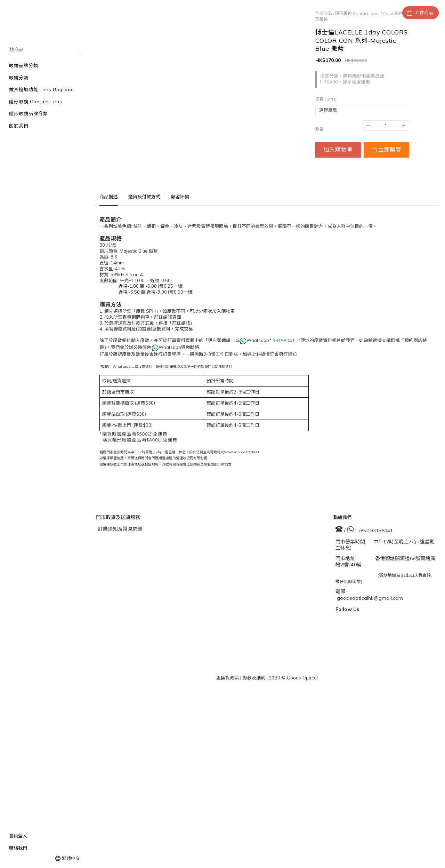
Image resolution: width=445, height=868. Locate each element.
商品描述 (109, 197)
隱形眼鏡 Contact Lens (357, 13)
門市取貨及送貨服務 (118, 517)
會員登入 (18, 836)
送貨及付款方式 (144, 197)
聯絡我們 (18, 848)
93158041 (284, 341)
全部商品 (324, 13)
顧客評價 (180, 197)
